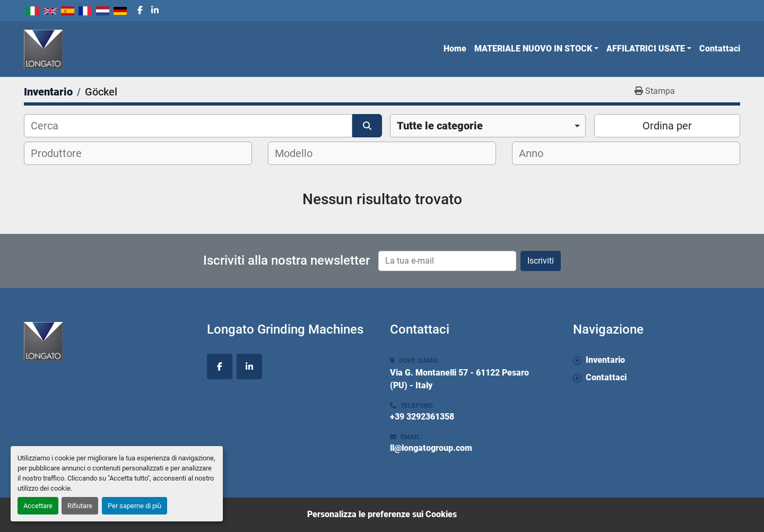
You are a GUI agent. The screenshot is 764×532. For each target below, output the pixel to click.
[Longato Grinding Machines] (107, 341)
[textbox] (63, 153)
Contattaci (720, 49)
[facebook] (140, 11)
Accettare (38, 506)
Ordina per (667, 126)
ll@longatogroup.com (431, 448)
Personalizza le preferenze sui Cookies (382, 514)
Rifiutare (80, 506)
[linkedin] (155, 11)
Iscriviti (541, 261)
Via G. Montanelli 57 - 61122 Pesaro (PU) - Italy (459, 379)
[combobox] (488, 126)
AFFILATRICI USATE (646, 49)
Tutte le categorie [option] (440, 126)
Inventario (605, 360)
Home (455, 49)
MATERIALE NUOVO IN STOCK (533, 49)
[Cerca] (188, 126)
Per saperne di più (134, 506)
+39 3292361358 (422, 417)
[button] (536, 49)
